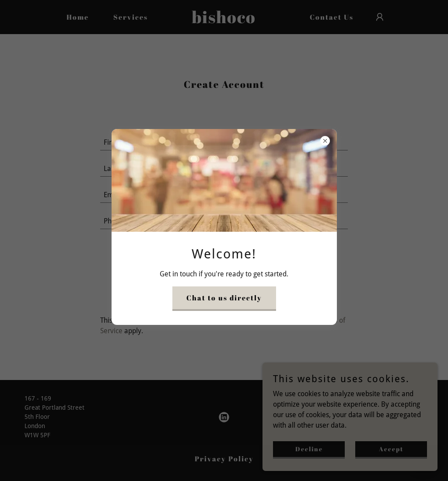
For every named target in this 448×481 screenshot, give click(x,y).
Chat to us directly (224, 298)
